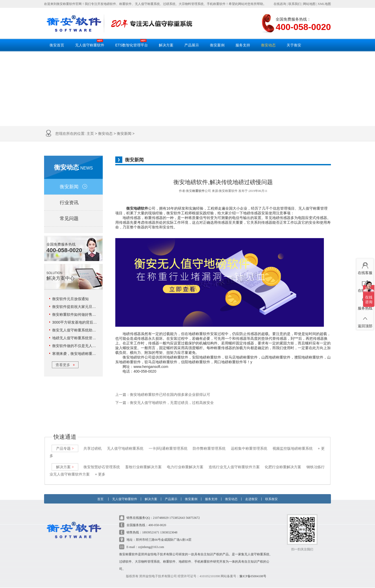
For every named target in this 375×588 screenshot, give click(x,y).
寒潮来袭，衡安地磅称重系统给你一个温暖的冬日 (92, 354)
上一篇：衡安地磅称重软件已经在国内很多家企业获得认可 (163, 395)
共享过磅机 (93, 443)
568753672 (193, 513)
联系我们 (295, 4)
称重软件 (198, 191)
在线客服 (365, 267)
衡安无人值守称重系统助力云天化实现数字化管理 (92, 330)
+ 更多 (100, 469)
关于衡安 (294, 45)
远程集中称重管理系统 (249, 443)
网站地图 (309, 4)
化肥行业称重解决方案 (283, 462)
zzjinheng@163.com (151, 542)
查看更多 (65, 365)
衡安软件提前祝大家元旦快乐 (76, 307)
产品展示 (192, 45)
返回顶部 (365, 320)
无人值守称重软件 (90, 43)
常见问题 (73, 219)
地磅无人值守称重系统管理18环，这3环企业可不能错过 (97, 338)
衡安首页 (57, 45)
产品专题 (65, 443)
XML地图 (324, 4)
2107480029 (161, 513)
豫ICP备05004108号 (253, 571)
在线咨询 (280, 4)
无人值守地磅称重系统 (125, 443)
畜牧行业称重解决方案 (143, 462)
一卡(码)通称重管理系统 (168, 443)
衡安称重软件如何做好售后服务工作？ (83, 314)
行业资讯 (73, 203)
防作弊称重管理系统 (209, 443)
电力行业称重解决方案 (185, 462)
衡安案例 (217, 45)
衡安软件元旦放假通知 (70, 299)
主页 (90, 134)
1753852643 (177, 513)
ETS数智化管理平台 (132, 43)
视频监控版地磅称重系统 (293, 443)
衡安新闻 (124, 134)
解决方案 (166, 45)
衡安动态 (268, 45)
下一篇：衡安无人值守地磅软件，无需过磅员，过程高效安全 (165, 403)
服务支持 (243, 45)
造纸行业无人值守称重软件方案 (234, 462)
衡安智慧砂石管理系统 (102, 462)
